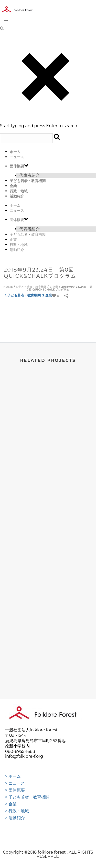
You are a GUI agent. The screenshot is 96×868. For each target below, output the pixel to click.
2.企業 (54, 287)
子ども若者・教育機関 (28, 181)
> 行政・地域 (17, 811)
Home (8, 287)
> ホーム (13, 776)
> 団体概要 (15, 790)
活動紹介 (17, 196)
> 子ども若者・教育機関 (27, 797)
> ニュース (15, 783)
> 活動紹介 (15, 818)
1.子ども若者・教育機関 (31, 287)
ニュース (17, 157)
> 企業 (11, 804)
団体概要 (17, 166)
